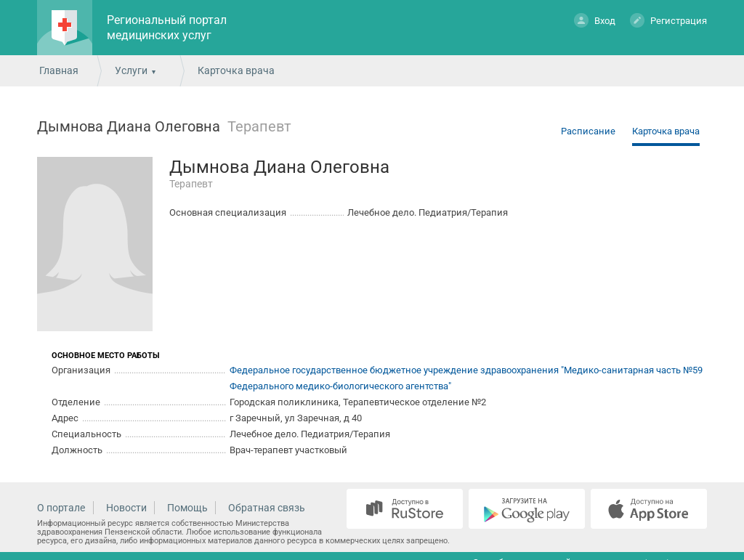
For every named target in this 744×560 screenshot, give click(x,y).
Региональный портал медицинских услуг (167, 28)
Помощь (187, 508)
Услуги (131, 70)
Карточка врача (666, 131)
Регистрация (668, 20)
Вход (595, 20)
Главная (59, 70)
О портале (61, 508)
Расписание (588, 131)
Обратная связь (267, 508)
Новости (126, 508)
